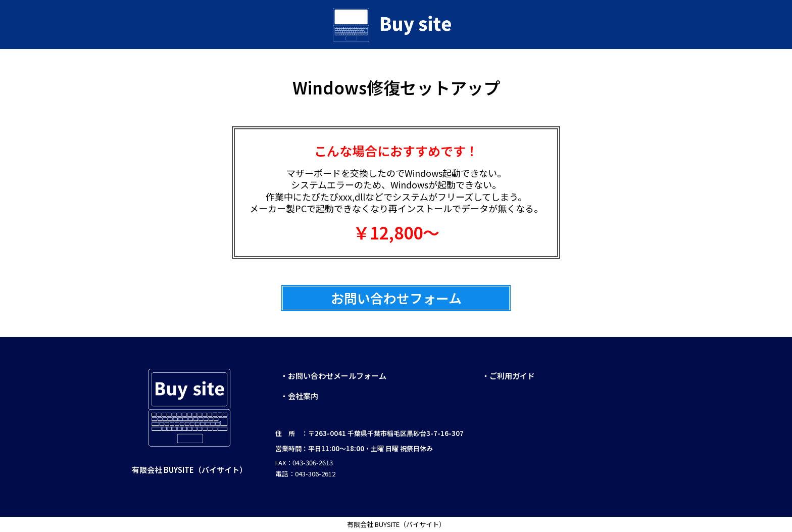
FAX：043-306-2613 (305, 463)
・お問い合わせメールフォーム (333, 376)
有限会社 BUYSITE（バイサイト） (396, 524)
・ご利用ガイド (508, 376)
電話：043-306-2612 (305, 474)
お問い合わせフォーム (396, 298)
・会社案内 (299, 396)
